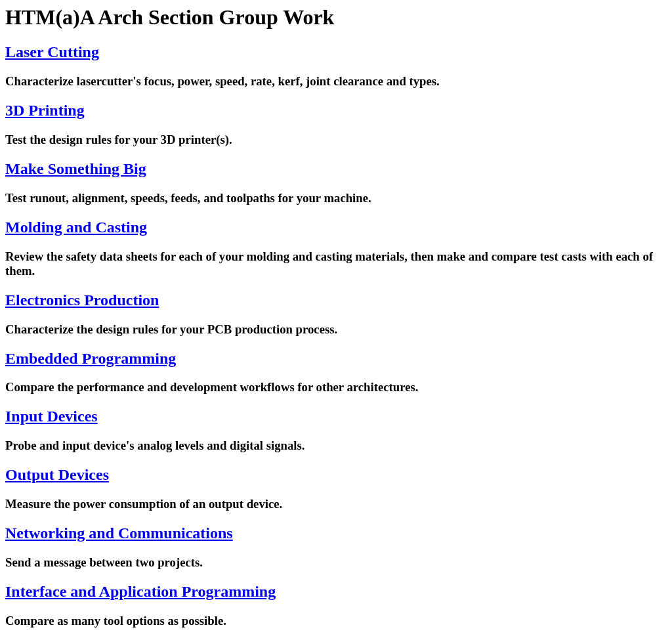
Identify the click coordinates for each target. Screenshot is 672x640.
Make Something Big (76, 169)
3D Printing (45, 110)
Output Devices (57, 475)
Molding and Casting (76, 227)
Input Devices (52, 416)
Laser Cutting (52, 52)
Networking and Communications (119, 533)
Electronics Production (82, 300)
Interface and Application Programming (140, 591)
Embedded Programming (91, 358)
